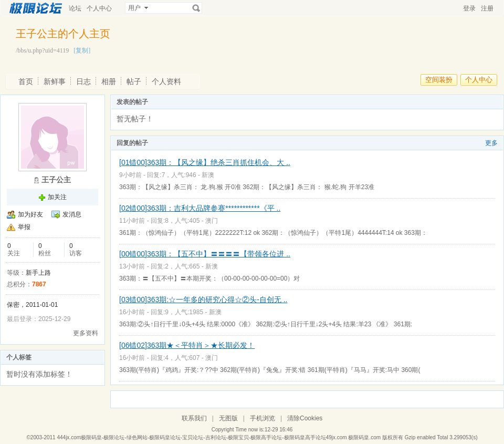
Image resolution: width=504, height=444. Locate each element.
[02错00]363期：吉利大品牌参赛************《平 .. (200, 208)
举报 (24, 227)
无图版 (228, 418)
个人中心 (99, 8)
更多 (491, 143)
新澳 (208, 175)
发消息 (72, 214)
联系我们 (194, 418)
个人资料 (166, 81)
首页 (26, 81)
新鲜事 (55, 81)
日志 (83, 81)
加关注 (57, 197)
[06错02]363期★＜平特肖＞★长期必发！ (187, 345)
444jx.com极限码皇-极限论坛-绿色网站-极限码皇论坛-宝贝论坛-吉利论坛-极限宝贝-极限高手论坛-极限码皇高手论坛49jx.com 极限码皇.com (219, 437)
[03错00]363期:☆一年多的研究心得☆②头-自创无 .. (203, 300)
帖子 (134, 81)
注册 (487, 8)
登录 (469, 8)
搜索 (196, 8)
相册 (109, 81)
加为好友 (30, 214)
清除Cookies (305, 418)
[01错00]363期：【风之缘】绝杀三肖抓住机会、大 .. (205, 162)
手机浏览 (262, 418)
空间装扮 (439, 80)
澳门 (212, 221)
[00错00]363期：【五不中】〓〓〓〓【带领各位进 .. (205, 254)
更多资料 (86, 333)
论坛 (75, 8)
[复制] (82, 50)
